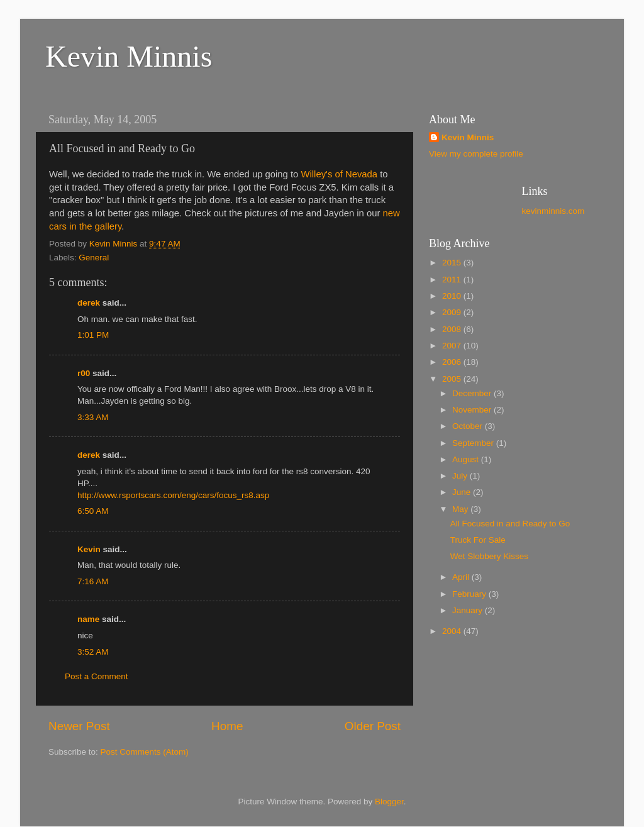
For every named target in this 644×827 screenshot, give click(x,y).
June (463, 492)
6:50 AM (93, 511)
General (94, 258)
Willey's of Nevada (339, 174)
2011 (453, 280)
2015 (453, 263)
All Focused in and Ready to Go (510, 524)
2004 (453, 631)
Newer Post (79, 726)
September (474, 443)
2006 (453, 362)
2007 (453, 346)
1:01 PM (93, 335)
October (469, 426)
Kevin (89, 549)
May (461, 509)
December (473, 393)
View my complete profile (476, 154)
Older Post (373, 726)
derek (89, 303)
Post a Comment (97, 676)
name (88, 619)
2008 (453, 329)
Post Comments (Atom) (145, 752)
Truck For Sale (478, 540)
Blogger (389, 802)
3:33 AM (93, 417)
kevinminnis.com (553, 211)
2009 (453, 312)
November (473, 410)
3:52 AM (93, 652)
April (462, 577)
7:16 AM (93, 581)
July (461, 476)
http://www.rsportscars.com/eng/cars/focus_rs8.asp (173, 495)
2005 (453, 379)
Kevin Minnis (129, 56)
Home (227, 726)
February (470, 594)
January (469, 610)
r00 (84, 373)
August (467, 459)
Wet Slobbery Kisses (489, 556)
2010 (453, 296)
